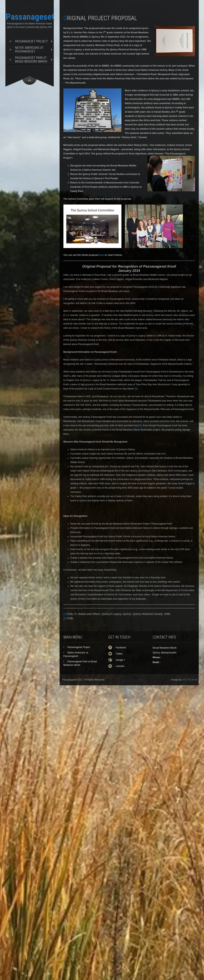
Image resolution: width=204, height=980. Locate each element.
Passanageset (30, 17)
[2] (65, 618)
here (102, 255)
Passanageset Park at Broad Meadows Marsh (31, 60)
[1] (65, 614)
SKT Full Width (190, 680)
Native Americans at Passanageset (29, 50)
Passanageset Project (32, 41)
